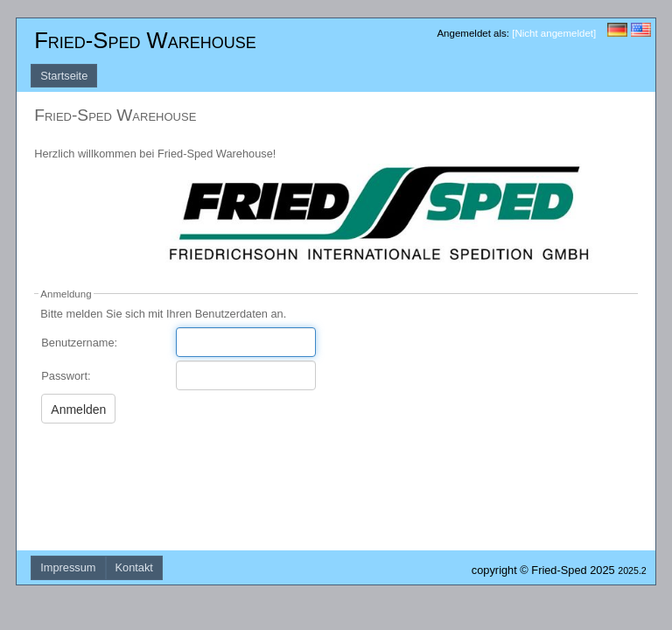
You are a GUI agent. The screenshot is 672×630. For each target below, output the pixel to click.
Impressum (68, 567)
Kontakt (134, 567)
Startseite (64, 76)
